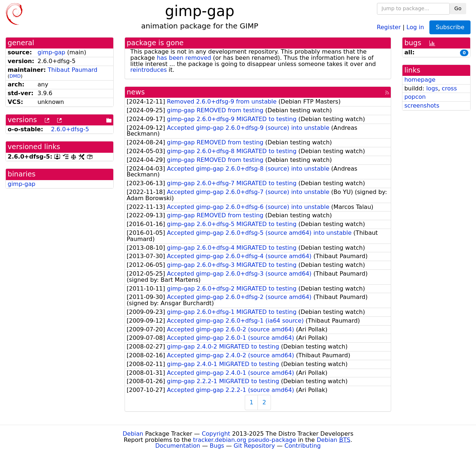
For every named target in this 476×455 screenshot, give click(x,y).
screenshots (422, 106)
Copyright (216, 434)
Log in (415, 27)
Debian (133, 434)
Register (389, 27)
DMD (15, 76)
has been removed (184, 58)
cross (449, 88)
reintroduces (149, 70)
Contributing (303, 446)
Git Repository (254, 446)
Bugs (217, 446)
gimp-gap (51, 52)
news (136, 92)
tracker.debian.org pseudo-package (245, 440)
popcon (415, 97)
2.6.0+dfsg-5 (70, 129)
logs (432, 88)
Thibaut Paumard (73, 70)
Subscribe (450, 27)
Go (458, 8)
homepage (420, 80)
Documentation (178, 446)
